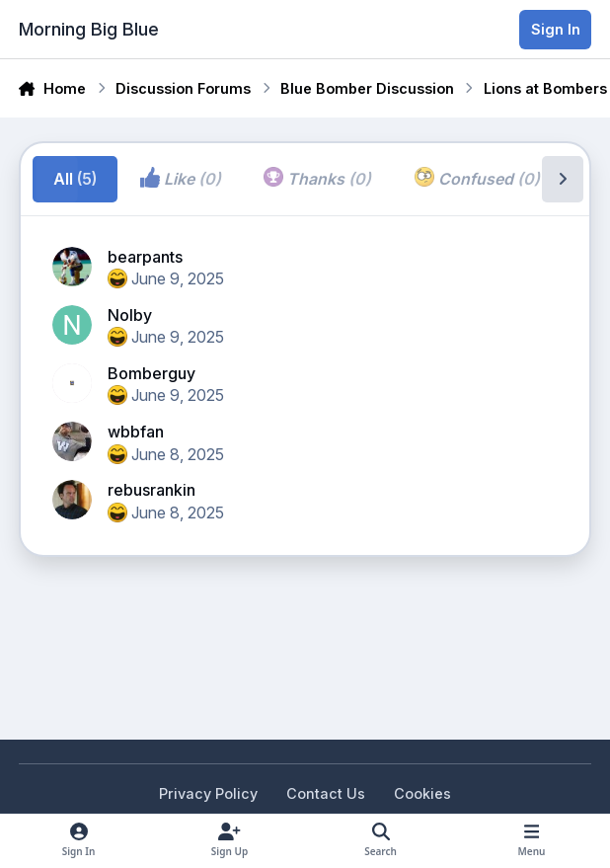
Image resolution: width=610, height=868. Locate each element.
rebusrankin (152, 490)
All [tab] (75, 179)
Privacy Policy (208, 793)
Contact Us (326, 793)
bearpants (145, 257)
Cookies (422, 793)
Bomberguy (152, 373)
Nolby (130, 315)
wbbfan (136, 432)
